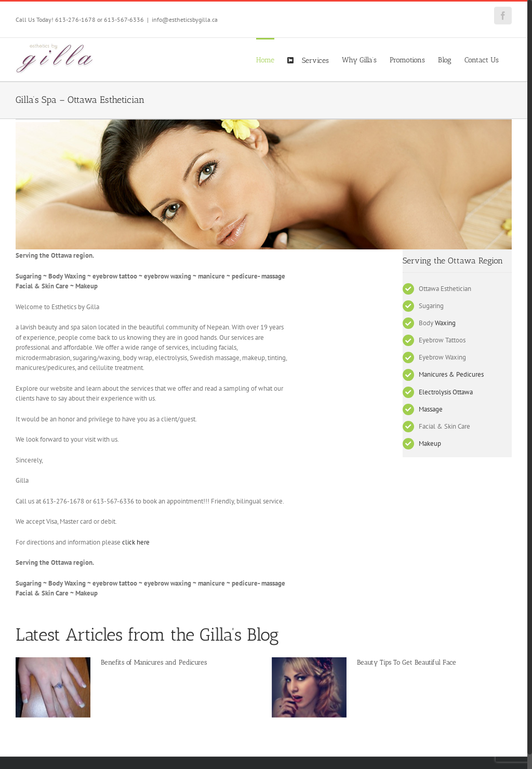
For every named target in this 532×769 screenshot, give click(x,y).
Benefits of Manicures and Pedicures (154, 662)
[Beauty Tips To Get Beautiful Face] (309, 687)
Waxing (445, 323)
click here (136, 542)
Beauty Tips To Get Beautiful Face (407, 662)
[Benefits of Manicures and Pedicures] (53, 687)
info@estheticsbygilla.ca (185, 19)
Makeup (430, 443)
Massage (431, 409)
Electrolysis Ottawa (446, 392)
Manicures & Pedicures (451, 374)
